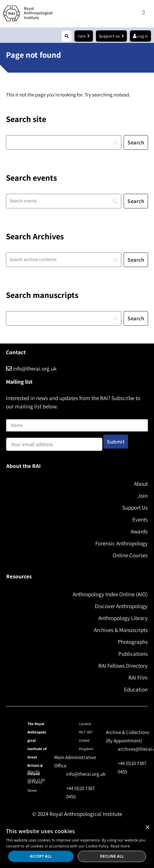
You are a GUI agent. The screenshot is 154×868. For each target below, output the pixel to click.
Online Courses (130, 555)
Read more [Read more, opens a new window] (120, 846)
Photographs (133, 642)
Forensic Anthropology (122, 543)
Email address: (54, 442)
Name (12, 415)
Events (140, 519)
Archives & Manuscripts (121, 630)
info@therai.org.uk (31, 369)
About (141, 484)
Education (136, 689)
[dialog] (77, 845)
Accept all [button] (41, 856)
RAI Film (138, 677)
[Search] (64, 142)
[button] (143, 13)
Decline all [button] (112, 856)
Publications (133, 654)
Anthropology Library (123, 618)
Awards (139, 531)
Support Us (135, 508)
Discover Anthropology (121, 606)
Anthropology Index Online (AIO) (110, 594)
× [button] (147, 828)
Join (143, 496)
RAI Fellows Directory (123, 666)
